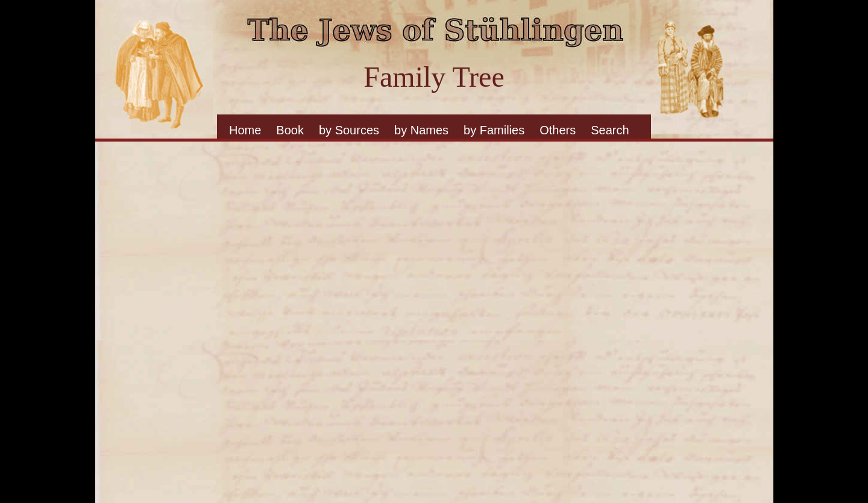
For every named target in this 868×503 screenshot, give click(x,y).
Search (610, 130)
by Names (421, 130)
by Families (494, 130)
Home (245, 130)
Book (290, 130)
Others (558, 130)
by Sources (349, 130)
